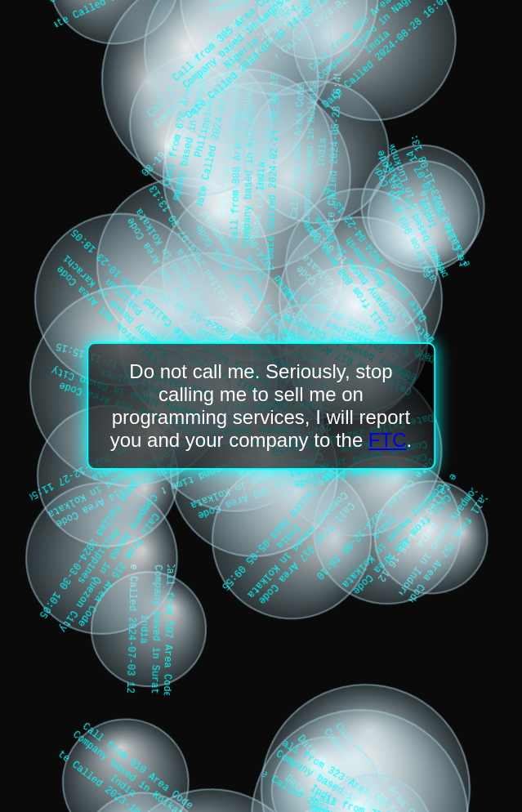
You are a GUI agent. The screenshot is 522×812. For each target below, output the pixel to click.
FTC (388, 440)
